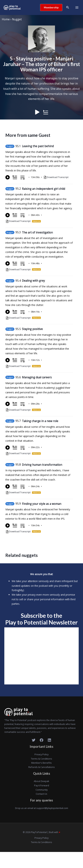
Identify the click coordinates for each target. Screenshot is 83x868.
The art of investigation (37, 232)
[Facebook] (41, 740)
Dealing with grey (33, 281)
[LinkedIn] (49, 740)
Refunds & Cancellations (42, 767)
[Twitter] (34, 740)
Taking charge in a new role (40, 421)
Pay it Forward (42, 785)
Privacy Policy (41, 754)
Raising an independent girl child (43, 189)
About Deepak (41, 781)
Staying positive (32, 329)
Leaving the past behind (38, 146)
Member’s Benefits (41, 763)
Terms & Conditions (41, 759)
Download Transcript (58, 177)
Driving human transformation (42, 465)
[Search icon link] (68, 8)
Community (42, 790)
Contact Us (41, 794)
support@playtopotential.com (52, 808)
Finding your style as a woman (42, 504)
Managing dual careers (37, 377)
